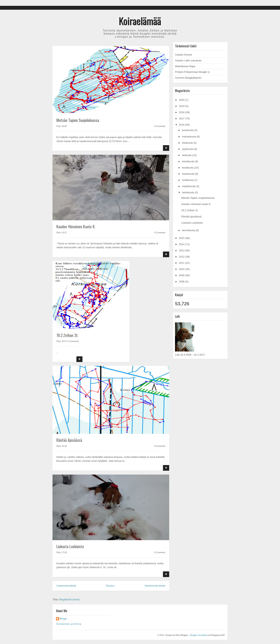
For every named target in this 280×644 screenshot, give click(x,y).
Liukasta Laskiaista (70, 546)
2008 (182, 282)
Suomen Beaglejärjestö (188, 78)
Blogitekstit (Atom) (70, 599)
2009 (182, 275)
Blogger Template (198, 635)
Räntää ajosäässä (69, 440)
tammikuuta (189, 230)
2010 (182, 269)
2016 (182, 125)
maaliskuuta (189, 186)
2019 (182, 106)
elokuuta (187, 155)
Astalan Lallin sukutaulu (188, 60)
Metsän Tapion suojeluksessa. (78, 120)
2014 (182, 244)
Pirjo (63, 619)
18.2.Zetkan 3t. (67, 335)
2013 (182, 250)
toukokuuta (189, 174)
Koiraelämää (140, 21)
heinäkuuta (189, 161)
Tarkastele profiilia (69, 624)
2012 (182, 257)
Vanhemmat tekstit (155, 586)
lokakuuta (188, 143)
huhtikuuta (188, 180)
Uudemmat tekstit (66, 586)
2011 (182, 263)
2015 (182, 238)
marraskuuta (189, 137)
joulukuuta (188, 130)
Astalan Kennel (183, 55)
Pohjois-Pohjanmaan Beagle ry (192, 72)
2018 (182, 112)
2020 (182, 100)
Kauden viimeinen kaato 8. (76, 227)
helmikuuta (188, 192)
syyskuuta (188, 149)
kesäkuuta (188, 168)
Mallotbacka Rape (185, 66)
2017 (182, 118)
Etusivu (110, 586)
